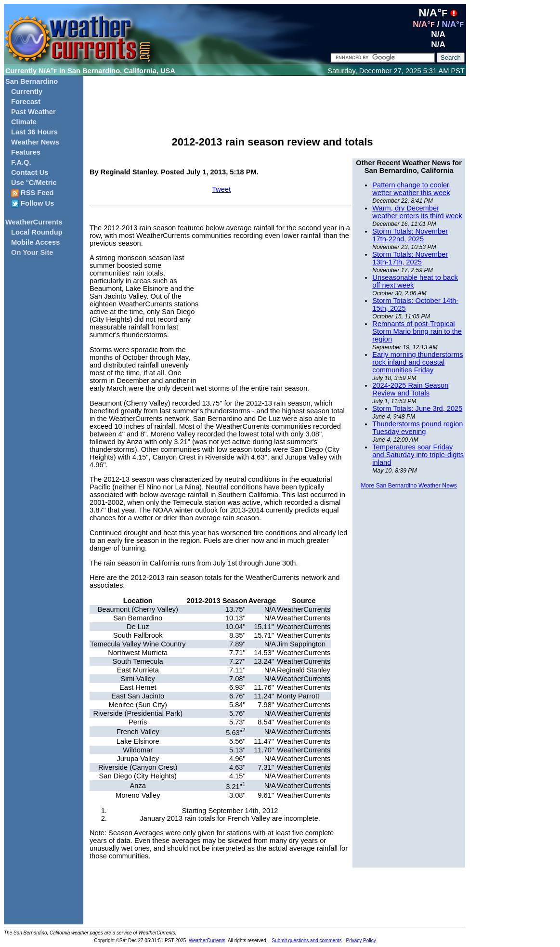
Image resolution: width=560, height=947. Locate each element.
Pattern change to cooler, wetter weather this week (411, 189)
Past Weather (33, 112)
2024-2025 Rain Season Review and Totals (410, 389)
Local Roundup (37, 232)
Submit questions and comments (307, 940)
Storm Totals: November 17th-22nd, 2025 (410, 235)
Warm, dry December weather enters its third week (417, 212)
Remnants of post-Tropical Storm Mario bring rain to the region (417, 331)
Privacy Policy (361, 940)
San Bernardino (32, 81)
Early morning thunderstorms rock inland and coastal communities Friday (417, 362)
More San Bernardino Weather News (409, 486)
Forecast (26, 102)
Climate (24, 122)
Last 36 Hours (34, 132)
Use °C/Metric (34, 183)
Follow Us (33, 204)
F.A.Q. (21, 162)
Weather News (35, 142)
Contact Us (30, 172)
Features (26, 152)
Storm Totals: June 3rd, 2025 (417, 408)
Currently (27, 92)
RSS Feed (33, 193)
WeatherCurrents (34, 222)
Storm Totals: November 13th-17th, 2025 (410, 258)
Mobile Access (35, 242)
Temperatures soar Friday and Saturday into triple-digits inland (418, 455)
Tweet (221, 189)
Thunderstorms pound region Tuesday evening (417, 428)
